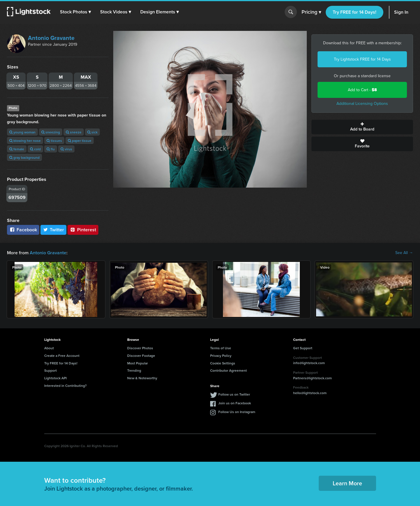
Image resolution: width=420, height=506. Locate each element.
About (49, 348)
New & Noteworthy (142, 378)
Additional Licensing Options (362, 104)
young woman (22, 132)
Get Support (303, 348)
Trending (134, 370)
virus (66, 149)
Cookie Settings (223, 363)
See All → (404, 253)
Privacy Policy (221, 356)
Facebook (23, 230)
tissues (54, 141)
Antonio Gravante (51, 38)
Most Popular (138, 363)
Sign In (401, 12)
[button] (75, 12)
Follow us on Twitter (234, 394)
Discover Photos (140, 348)
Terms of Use (221, 348)
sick (92, 132)
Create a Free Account (62, 356)
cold (35, 149)
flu (51, 149)
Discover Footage (141, 356)
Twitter (54, 230)
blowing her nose (25, 141)
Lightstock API (55, 378)
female (17, 149)
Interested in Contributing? (65, 386)
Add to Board (362, 127)
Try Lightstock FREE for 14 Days (362, 59)
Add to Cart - (362, 90)
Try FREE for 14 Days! (355, 12)
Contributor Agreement (228, 370)
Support (50, 370)
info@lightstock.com (309, 363)
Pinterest (83, 230)
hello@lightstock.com (310, 393)
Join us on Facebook (235, 403)
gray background (24, 157)
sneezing (51, 132)
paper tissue (80, 141)
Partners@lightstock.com (312, 378)
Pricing (311, 12)
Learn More (347, 483)
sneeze (74, 132)
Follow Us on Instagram (237, 412)
